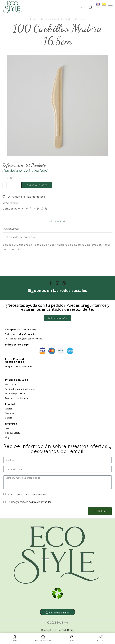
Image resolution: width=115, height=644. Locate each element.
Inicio (33, 19)
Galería (8, 418)
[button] (58, 319)
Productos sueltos (63, 19)
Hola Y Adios (45, 19)
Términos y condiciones (16, 399)
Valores (9, 409)
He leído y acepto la (29, 502)
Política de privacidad (15, 394)
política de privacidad (40, 502)
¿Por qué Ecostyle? (14, 434)
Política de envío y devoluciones (20, 390)
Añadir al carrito (40, 185)
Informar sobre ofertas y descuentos (27, 495)
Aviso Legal (10, 385)
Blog (7, 438)
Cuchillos (80, 19)
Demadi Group (66, 631)
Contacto (9, 414)
